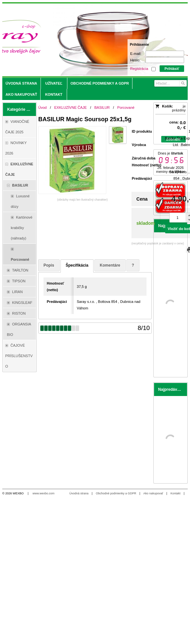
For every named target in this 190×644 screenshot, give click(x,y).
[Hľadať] (183, 83)
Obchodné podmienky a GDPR (116, 493)
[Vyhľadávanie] (171, 83)
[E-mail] (165, 54)
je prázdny (179, 108)
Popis (49, 265)
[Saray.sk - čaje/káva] (72, 40)
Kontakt (175, 493)
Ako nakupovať (153, 493)
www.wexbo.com (44, 493)
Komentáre (110, 265)
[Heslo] (165, 60)
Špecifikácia (77, 265)
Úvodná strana (79, 493)
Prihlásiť (172, 69)
